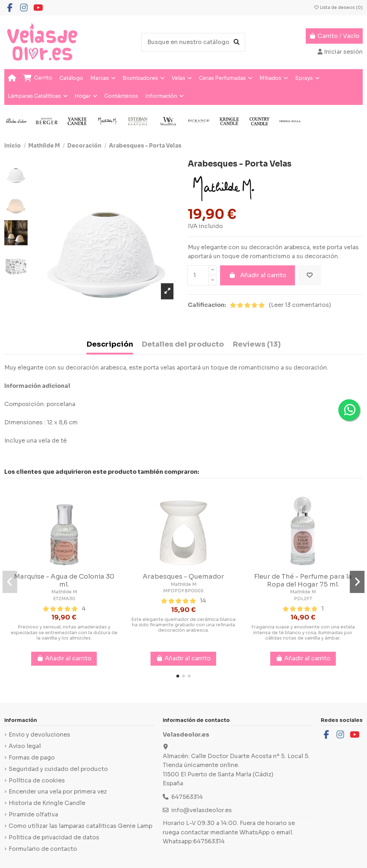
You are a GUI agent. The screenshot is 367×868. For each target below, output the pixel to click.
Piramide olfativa (33, 814)
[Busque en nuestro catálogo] (237, 42)
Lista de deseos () (338, 7)
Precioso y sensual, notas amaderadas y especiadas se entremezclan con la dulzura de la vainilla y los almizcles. (64, 633)
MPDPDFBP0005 (183, 591)
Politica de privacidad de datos (54, 837)
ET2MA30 (64, 599)
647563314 (187, 797)
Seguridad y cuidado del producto (58, 769)
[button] (178, 676)
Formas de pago (32, 758)
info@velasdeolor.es (202, 810)
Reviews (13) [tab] (257, 344)
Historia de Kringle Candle (47, 803)
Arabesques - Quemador (183, 577)
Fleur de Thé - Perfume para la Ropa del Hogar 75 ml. (303, 580)
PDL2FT (303, 599)
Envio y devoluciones (39, 735)
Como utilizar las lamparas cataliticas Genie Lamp (80, 826)
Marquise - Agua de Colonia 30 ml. (64, 580)
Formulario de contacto (43, 849)
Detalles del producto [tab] (183, 344)
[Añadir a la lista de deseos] (310, 275)
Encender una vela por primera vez (58, 792)
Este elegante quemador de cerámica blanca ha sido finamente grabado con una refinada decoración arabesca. (183, 625)
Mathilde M (64, 592)
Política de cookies (37, 780)
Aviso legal (25, 746)
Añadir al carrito (258, 275)
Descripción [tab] (110, 344)
